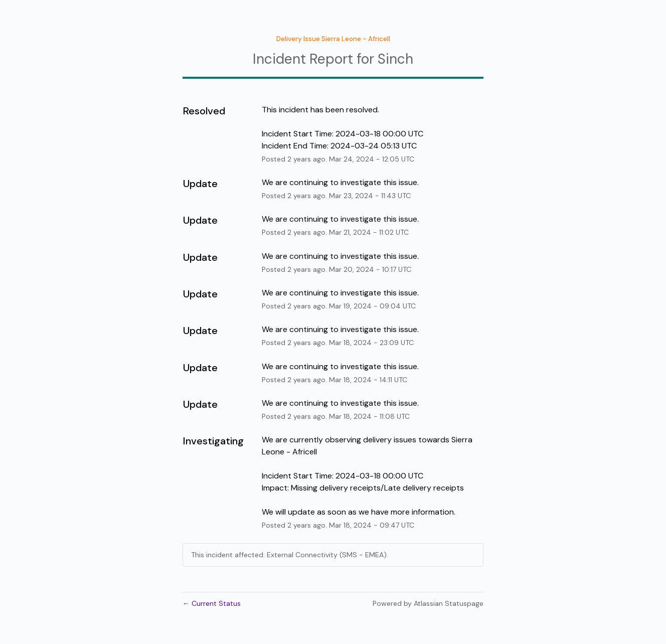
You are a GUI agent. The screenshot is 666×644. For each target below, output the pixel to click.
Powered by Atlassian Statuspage (428, 603)
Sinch (395, 59)
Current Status (212, 603)
